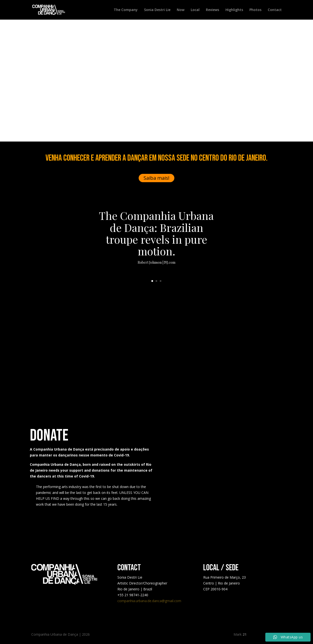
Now (181, 10)
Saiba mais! (156, 178)
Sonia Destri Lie (157, 10)
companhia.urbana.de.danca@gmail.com (149, 601)
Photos (255, 10)
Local (195, 10)
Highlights (234, 10)
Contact (275, 10)
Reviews (212, 10)
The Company (126, 10)
